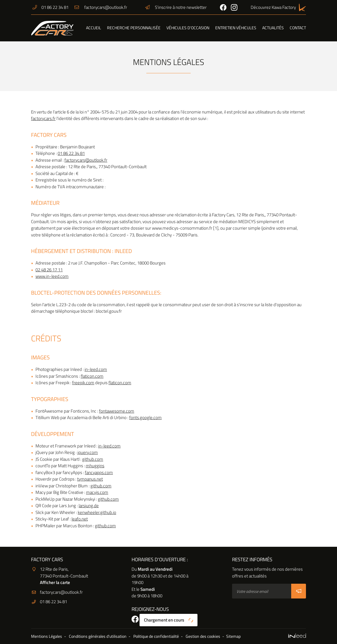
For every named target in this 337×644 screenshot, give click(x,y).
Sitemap (233, 636)
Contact (298, 28)
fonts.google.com (145, 417)
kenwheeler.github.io (97, 512)
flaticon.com (92, 376)
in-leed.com (96, 369)
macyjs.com (97, 492)
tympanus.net (90, 479)
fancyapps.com (99, 472)
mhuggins (95, 466)
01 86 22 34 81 (71, 153)
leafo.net (80, 519)
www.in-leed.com (52, 276)
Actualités (273, 28)
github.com (93, 459)
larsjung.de (89, 506)
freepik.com (83, 383)
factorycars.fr (43, 118)
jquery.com (88, 452)
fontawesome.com (117, 411)
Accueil (94, 28)
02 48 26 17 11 (49, 270)
